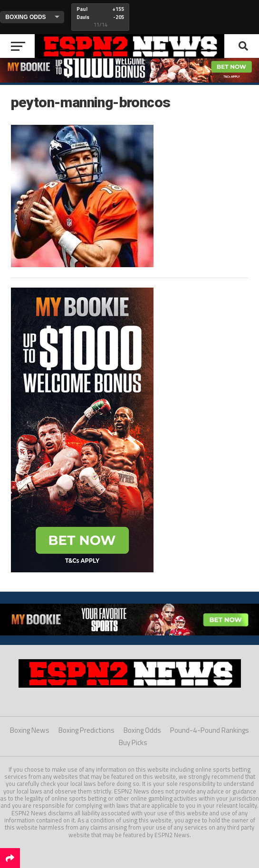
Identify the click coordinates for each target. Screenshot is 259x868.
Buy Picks (133, 742)
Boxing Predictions (86, 730)
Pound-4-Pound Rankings (210, 730)
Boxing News (30, 730)
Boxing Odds (142, 730)
